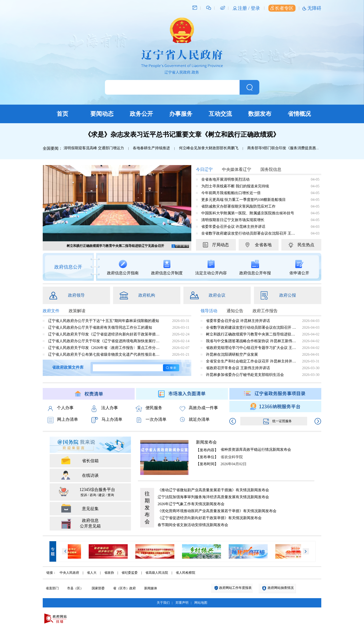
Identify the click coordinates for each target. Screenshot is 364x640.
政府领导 (76, 295)
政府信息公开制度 (167, 268)
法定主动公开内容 (211, 268)
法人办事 (105, 408)
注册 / (244, 8)
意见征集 (90, 509)
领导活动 (209, 311)
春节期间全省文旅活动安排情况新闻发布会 (193, 525)
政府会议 (217, 295)
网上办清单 (63, 420)
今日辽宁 (204, 169)
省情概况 (299, 114)
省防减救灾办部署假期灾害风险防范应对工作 (238, 206)
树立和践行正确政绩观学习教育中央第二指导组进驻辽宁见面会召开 (115, 246)
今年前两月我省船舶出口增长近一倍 (231, 193)
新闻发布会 (206, 442)
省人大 (92, 573)
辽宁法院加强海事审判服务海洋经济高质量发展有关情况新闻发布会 (213, 497)
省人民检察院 (185, 573)
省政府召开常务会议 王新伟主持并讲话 (238, 368)
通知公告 (235, 311)
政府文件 (51, 311)
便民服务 (149, 408)
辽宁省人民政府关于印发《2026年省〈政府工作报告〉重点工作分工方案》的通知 (105, 348)
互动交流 (220, 114)
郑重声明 (182, 603)
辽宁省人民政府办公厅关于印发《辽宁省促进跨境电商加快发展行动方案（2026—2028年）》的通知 (105, 341)
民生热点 (306, 245)
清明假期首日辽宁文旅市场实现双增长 (233, 220)
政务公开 (141, 114)
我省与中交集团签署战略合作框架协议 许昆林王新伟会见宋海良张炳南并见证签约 (251, 341)
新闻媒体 (151, 588)
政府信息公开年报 (255, 268)
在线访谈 (90, 475)
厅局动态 (221, 245)
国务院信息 (271, 169)
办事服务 (181, 114)
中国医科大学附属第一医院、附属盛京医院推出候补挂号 (248, 213)
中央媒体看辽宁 (237, 169)
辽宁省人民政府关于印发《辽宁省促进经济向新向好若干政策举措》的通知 (105, 334)
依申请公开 (299, 268)
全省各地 (263, 245)
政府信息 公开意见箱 (90, 523)
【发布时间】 (207, 464)
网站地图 (201, 603)
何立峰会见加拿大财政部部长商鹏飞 (209, 148)
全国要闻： (53, 148)
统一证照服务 (278, 421)
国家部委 (98, 588)
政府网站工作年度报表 (235, 588)
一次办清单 (151, 420)
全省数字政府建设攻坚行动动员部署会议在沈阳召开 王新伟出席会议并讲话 (248, 233)
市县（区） (75, 588)
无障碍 (314, 8)
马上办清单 (107, 420)
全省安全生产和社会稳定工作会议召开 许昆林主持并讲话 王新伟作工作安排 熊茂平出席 (251, 361)
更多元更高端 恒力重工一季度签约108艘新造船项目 (244, 200)
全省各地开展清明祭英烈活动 (225, 179)
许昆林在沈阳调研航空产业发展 (232, 354)
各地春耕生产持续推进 (151, 148)
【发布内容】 (207, 450)
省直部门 (52, 588)
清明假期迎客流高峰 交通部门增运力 (94, 148)
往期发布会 (147, 508)
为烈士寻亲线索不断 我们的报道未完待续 (235, 186)
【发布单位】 (207, 457)
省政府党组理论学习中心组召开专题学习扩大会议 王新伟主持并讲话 (251, 348)
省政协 (109, 573)
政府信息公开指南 (123, 268)
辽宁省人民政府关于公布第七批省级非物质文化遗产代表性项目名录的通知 (105, 354)
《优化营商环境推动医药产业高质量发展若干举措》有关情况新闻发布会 (217, 511)
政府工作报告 (265, 311)
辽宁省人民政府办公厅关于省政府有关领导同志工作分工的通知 (100, 327)
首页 (62, 114)
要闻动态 (102, 114)
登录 (255, 8)
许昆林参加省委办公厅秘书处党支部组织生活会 (245, 375)
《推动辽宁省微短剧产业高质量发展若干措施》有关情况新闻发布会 (213, 490)
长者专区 (282, 8)
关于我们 (163, 603)
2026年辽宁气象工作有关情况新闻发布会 (191, 504)
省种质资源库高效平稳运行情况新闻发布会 (256, 449)
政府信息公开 (68, 267)
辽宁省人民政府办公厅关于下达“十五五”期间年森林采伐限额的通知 (104, 321)
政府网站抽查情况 (281, 588)
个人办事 (60, 408)
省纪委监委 (130, 573)
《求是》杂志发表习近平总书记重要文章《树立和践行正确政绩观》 (182, 134)
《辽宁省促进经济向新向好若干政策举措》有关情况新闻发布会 (210, 518)
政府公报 (288, 295)
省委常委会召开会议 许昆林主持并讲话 (233, 227)
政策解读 (77, 311)
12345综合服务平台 (97, 493)
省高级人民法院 (157, 573)
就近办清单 (195, 419)
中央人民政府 (69, 573)
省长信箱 (90, 461)
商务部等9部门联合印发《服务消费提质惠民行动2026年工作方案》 (302, 148)
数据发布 (260, 114)
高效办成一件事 (199, 408)
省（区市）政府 (124, 588)
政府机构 (147, 295)
